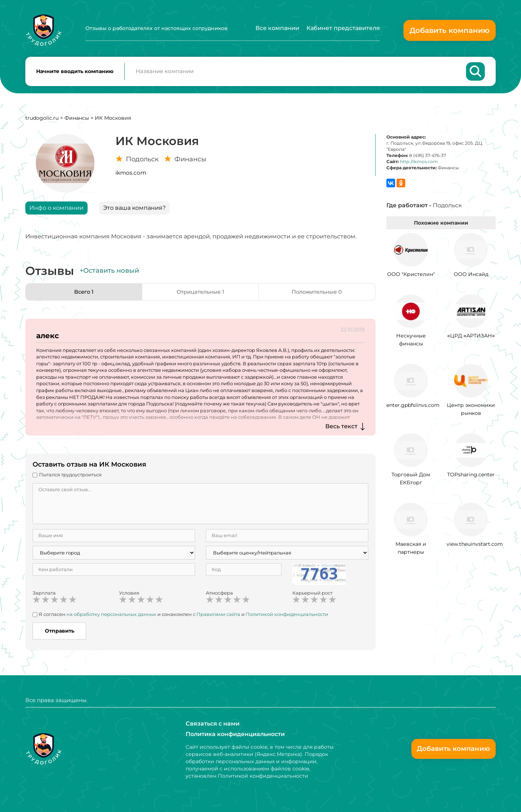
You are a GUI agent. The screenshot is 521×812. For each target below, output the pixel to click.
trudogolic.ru (42, 120)
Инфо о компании (56, 210)
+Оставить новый (109, 273)
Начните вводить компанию (75, 73)
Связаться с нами (213, 723)
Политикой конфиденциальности (287, 617)
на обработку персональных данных (111, 617)
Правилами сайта (218, 617)
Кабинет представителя (343, 28)
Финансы (77, 120)
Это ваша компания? (134, 210)
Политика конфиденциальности (235, 734)
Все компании (277, 28)
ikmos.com (131, 175)
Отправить (60, 634)
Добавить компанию (450, 30)
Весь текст (341, 429)
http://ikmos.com (419, 164)
